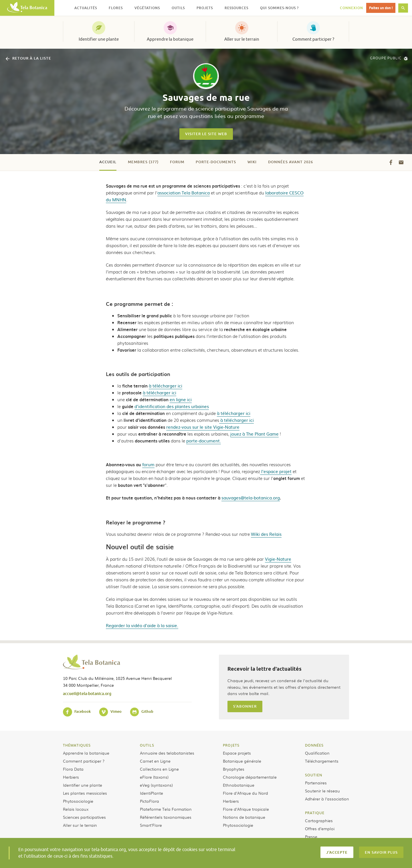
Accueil (108, 162)
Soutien (314, 775)
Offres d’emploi (320, 828)
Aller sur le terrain (242, 39)
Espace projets (237, 753)
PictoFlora (149, 801)
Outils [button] (178, 8)
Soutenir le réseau (322, 791)
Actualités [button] (86, 8)
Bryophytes (234, 769)
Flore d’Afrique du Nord (245, 793)
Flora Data (73, 769)
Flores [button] (116, 8)
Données (314, 745)
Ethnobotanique (239, 785)
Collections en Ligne (159, 769)
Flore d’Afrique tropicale (246, 809)
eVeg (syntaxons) (156, 785)
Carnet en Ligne (155, 761)
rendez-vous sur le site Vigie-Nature (203, 427)
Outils (147, 745)
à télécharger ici (166, 386)
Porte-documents (216, 162)
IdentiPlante (151, 793)
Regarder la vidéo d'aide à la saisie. (142, 625)
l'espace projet (276, 471)
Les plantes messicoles (85, 793)
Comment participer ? (313, 39)
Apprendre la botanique (170, 39)
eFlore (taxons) (154, 777)
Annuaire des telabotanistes (167, 753)
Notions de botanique (244, 817)
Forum (177, 162)
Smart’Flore (151, 825)
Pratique (315, 813)
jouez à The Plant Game (254, 434)
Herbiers (71, 777)
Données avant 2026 (291, 162)
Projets (231, 745)
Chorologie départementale (250, 777)
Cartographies (319, 820)
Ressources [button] (236, 8)
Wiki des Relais (266, 534)
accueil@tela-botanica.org (87, 693)
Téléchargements (322, 761)
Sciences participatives (84, 817)
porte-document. (204, 441)
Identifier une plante (99, 39)
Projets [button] (205, 8)
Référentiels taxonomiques (166, 817)
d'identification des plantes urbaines (172, 406)
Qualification (317, 753)
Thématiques (77, 745)
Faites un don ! (381, 8)
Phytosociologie (78, 801)
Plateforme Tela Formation (166, 809)
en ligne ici (181, 399)
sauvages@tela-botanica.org (251, 498)
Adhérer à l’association (327, 799)
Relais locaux (76, 809)
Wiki (252, 162)
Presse (311, 836)
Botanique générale (242, 761)
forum (148, 464)
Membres (143, 162)
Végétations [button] (147, 8)
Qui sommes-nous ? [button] (279, 8)
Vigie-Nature (278, 559)
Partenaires (316, 783)
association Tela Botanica (184, 193)
